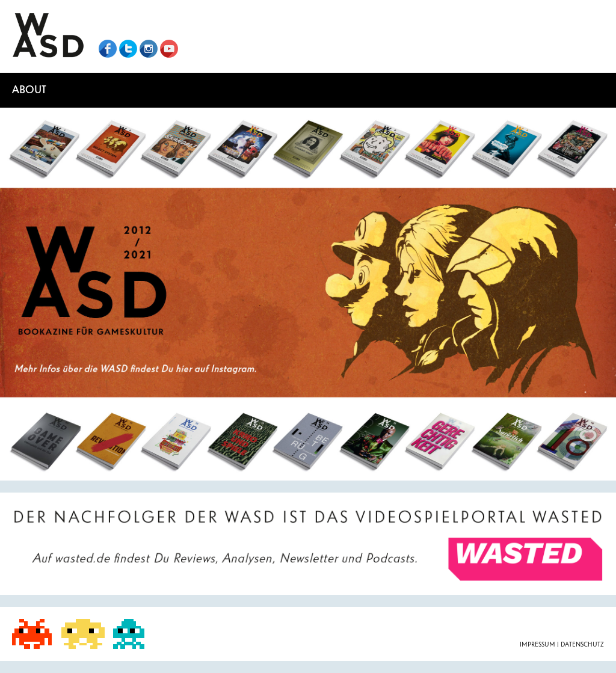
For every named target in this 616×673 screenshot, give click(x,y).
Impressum (538, 645)
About (29, 90)
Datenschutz (582, 645)
